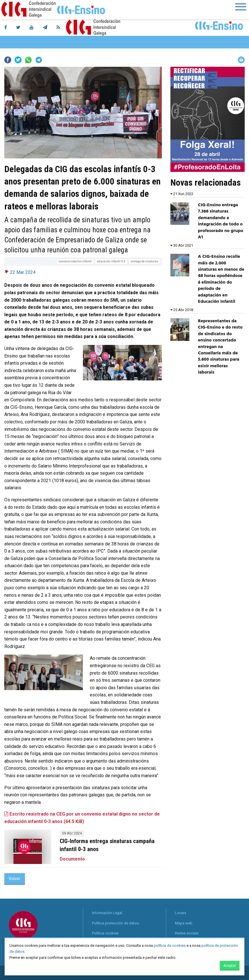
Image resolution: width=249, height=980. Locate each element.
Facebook (8, 60)
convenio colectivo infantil (75, 261)
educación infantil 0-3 (111, 261)
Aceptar (230, 966)
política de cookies (170, 945)
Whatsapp (28, 60)
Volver (14, 879)
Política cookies (105, 933)
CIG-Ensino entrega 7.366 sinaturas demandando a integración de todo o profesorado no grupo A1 (221, 221)
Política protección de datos (115, 923)
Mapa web (184, 923)
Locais (181, 913)
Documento (72, 859)
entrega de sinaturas (145, 261)
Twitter (18, 60)
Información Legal (107, 913)
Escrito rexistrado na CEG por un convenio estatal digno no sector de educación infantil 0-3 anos (82, 818)
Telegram (39, 60)
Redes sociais (187, 933)
